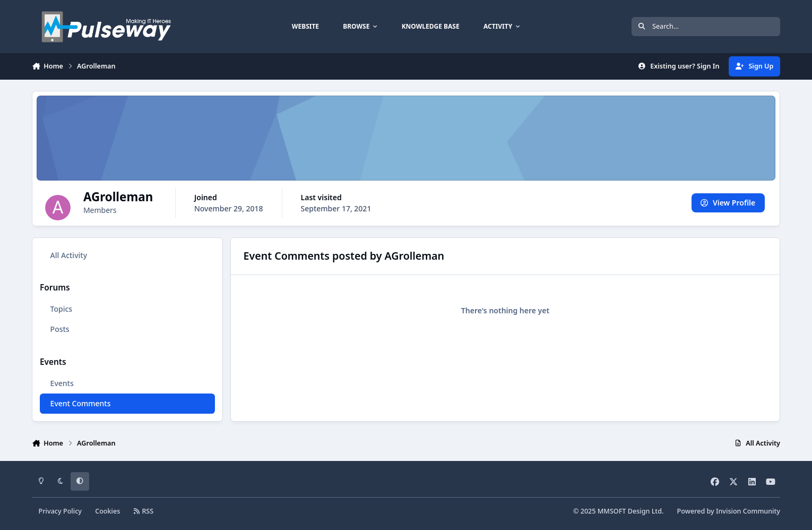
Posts (60, 329)
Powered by (729, 511)
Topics (62, 309)
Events (62, 383)
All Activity (69, 255)
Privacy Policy (60, 511)
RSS (144, 511)
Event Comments (81, 403)
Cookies (107, 511)
